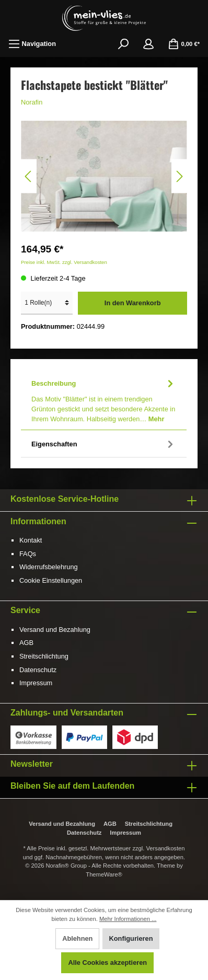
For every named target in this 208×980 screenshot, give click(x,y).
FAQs (28, 554)
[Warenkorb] (184, 44)
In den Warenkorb (133, 303)
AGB (26, 643)
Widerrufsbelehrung (49, 567)
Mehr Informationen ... (128, 919)
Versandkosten (166, 848)
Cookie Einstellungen (51, 580)
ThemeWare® (104, 874)
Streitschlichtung (44, 656)
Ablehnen (77, 938)
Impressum (36, 683)
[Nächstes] (179, 176)
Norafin (32, 102)
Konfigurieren (131, 938)
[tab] (104, 400)
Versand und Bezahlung (55, 630)
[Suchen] (123, 44)
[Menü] (32, 44)
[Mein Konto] (148, 44)
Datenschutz (38, 670)
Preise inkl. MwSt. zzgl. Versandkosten (64, 262)
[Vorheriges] (29, 176)
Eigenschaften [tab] (104, 444)
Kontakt (31, 540)
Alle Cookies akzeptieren (107, 962)
